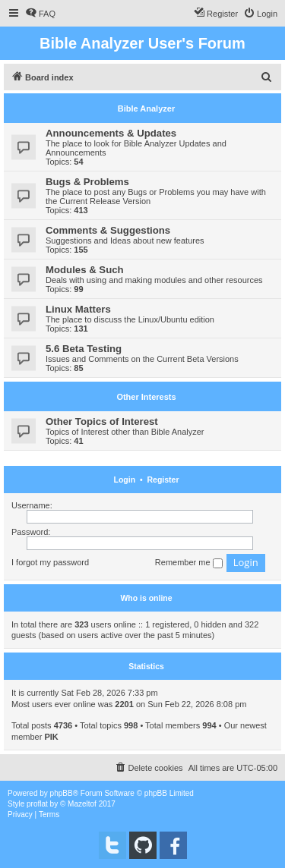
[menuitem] (40, 14)
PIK (51, 737)
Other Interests (146, 397)
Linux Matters (78, 309)
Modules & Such (85, 270)
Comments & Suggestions (108, 230)
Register (163, 480)
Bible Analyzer (146, 108)
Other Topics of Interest (102, 421)
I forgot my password (50, 562)
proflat (37, 804)
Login (125, 480)
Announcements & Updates (111, 133)
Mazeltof (82, 804)
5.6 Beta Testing (84, 349)
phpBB (62, 793)
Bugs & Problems (87, 182)
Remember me (189, 563)
